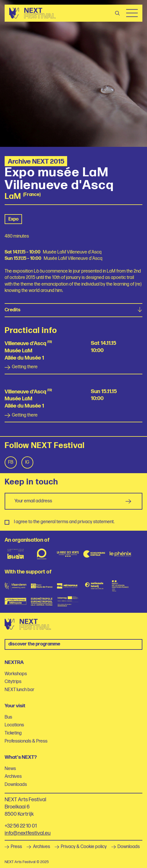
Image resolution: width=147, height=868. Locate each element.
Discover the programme (34, 644)
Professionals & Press (26, 741)
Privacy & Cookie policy (81, 847)
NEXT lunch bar (20, 690)
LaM (13, 197)
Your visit (15, 706)
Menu (132, 13)
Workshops (16, 674)
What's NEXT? (21, 757)
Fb (11, 462)
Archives (13, 777)
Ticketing (13, 733)
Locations (14, 725)
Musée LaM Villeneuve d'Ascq (72, 252)
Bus (8, 717)
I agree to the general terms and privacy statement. (64, 522)
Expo (13, 219)
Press (13, 847)
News (10, 769)
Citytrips (13, 682)
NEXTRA (14, 662)
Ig (27, 462)
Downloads (16, 785)
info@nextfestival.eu (28, 833)
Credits (73, 310)
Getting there (21, 367)
